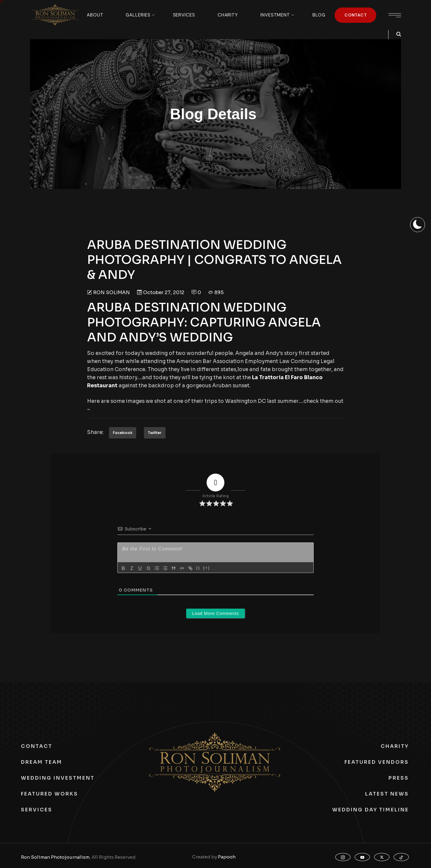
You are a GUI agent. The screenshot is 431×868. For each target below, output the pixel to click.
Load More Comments (216, 613)
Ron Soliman (111, 292)
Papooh (227, 857)
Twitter (155, 433)
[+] (207, 568)
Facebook (123, 433)
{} (198, 568)
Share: (95, 432)
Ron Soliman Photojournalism (55, 857)
